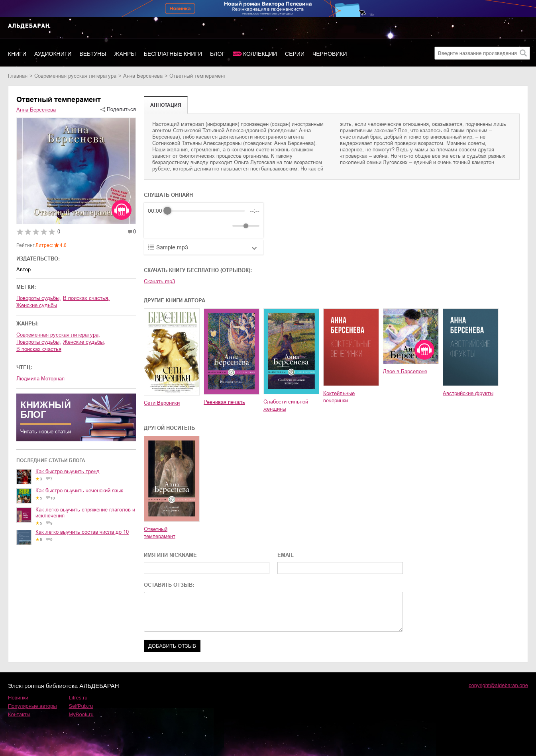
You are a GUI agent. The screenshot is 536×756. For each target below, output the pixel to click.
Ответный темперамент (160, 533)
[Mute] (225, 226)
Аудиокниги (53, 54)
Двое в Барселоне (405, 371)
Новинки (18, 698)
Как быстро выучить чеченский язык (79, 491)
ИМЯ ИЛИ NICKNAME (170, 555)
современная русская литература (75, 76)
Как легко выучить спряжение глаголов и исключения (85, 513)
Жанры (125, 54)
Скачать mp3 (159, 281)
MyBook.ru (81, 714)
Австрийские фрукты (468, 393)
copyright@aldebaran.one (498, 685)
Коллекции (260, 54)
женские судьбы (37, 305)
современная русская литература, (58, 335)
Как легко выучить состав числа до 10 (82, 532)
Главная (18, 76)
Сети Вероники (162, 403)
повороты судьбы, (39, 298)
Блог (217, 54)
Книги (17, 54)
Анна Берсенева (143, 76)
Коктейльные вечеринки (339, 397)
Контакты (19, 714)
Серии (295, 54)
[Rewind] (156, 226)
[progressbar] (206, 211)
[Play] (173, 226)
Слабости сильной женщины (286, 405)
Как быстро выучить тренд (68, 471)
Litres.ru (78, 698)
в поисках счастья (39, 349)
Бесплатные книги (173, 54)
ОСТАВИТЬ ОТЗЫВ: (169, 585)
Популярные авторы (32, 706)
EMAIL (286, 555)
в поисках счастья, (86, 298)
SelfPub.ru (81, 706)
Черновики (330, 54)
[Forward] (191, 226)
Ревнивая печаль (224, 402)
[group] (204, 220)
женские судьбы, (84, 342)
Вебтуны (93, 54)
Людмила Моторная (40, 379)
